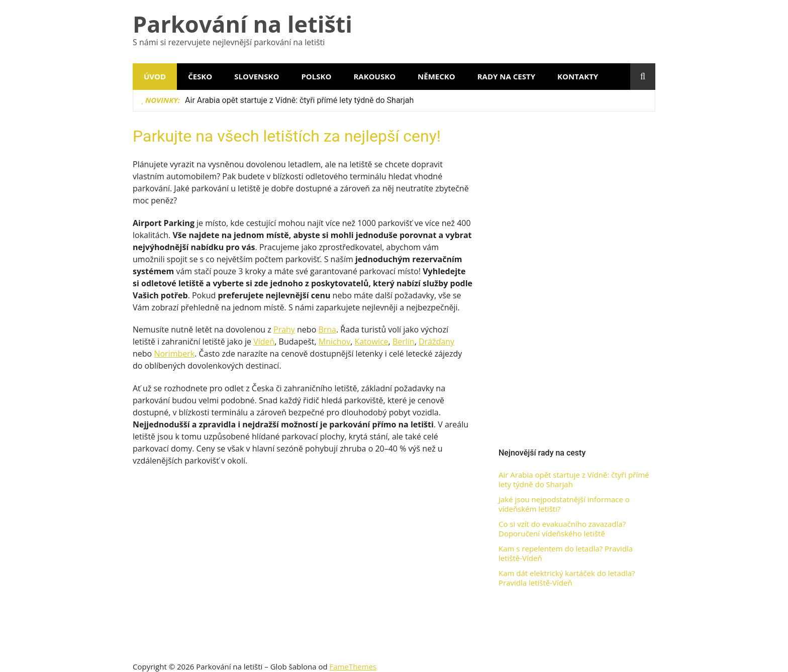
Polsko (316, 76)
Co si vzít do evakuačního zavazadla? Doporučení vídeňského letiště (562, 529)
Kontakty (578, 76)
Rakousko (374, 76)
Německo (436, 76)
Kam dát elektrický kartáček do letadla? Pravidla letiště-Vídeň (567, 578)
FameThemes (353, 666)
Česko (200, 76)
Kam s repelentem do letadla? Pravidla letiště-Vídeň (566, 554)
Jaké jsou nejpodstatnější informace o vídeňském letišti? (564, 505)
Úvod (155, 76)
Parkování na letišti (242, 24)
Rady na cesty (506, 76)
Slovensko (257, 76)
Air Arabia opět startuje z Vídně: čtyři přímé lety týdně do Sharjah (299, 100)
